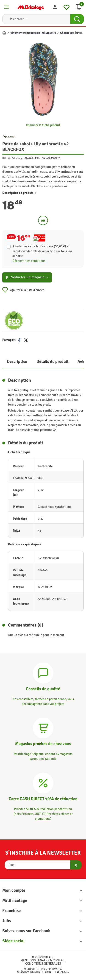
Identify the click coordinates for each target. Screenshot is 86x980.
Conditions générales (43, 964)
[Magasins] (43, 727)
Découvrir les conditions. (29, 261)
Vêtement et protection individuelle (33, 33)
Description (17, 362)
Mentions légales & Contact (43, 960)
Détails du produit (52, 362)
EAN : (38, 158)
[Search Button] (77, 19)
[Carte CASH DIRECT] (43, 782)
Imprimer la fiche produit (43, 125)
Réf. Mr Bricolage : (13, 158)
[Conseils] (43, 672)
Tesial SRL (62, 972)
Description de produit (19, 193)
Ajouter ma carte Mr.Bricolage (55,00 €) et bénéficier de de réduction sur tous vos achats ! (42, 251)
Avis (81, 362)
